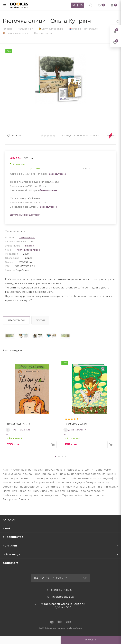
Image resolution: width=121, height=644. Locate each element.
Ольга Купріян (27, 237)
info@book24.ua (63, 597)
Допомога (11, 563)
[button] (55, 456)
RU (74, 5)
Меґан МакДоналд (18, 430)
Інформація (12, 554)
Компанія (10, 546)
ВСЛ (8, 435)
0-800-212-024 (61, 590)
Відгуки (40, 320)
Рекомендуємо (13, 350)
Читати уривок (16, 320)
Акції (6, 528)
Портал (30, 246)
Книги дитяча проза (28, 250)
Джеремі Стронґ (75, 430)
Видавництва (13, 537)
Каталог (9, 520)
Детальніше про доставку (25, 215)
